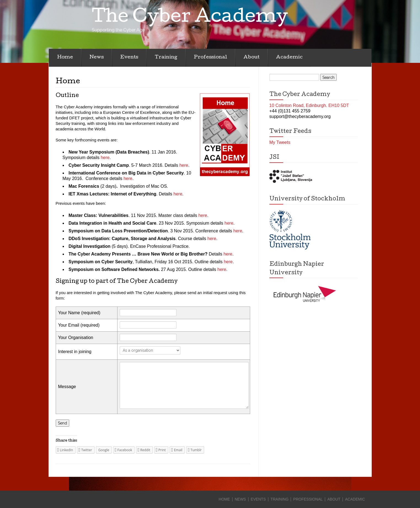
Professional (210, 57)
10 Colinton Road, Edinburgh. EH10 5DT (309, 105)
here (105, 158)
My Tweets (280, 142)
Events (129, 57)
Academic (289, 57)
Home (65, 57)
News (97, 57)
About (252, 57)
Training (166, 57)
